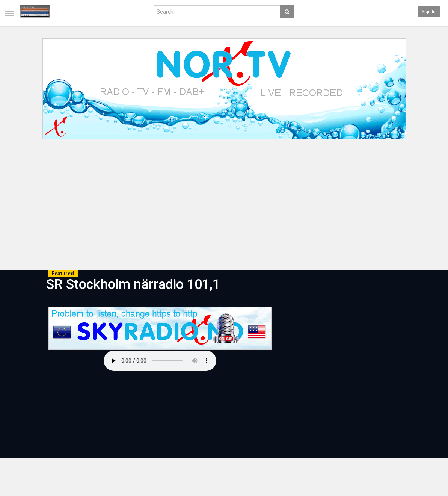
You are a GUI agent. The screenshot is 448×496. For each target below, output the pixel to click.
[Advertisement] (224, 206)
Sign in (429, 12)
